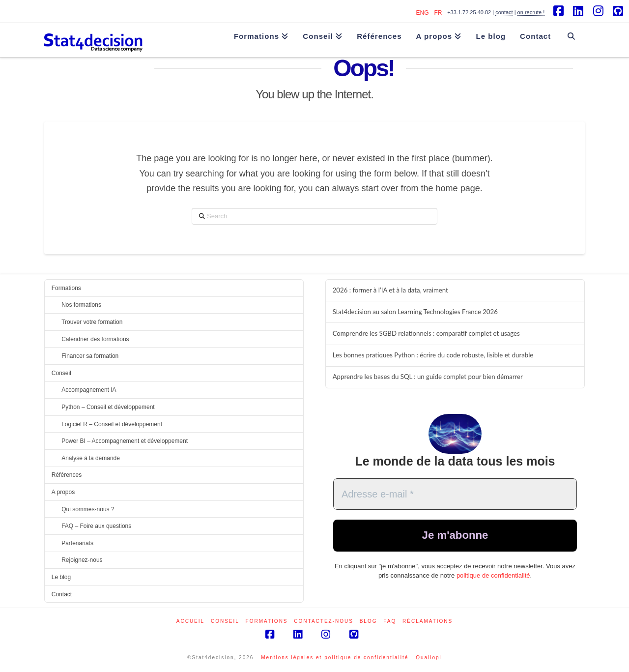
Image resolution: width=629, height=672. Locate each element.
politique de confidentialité (493, 577)
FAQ (390, 621)
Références (67, 475)
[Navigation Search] (571, 31)
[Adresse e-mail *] (455, 494)
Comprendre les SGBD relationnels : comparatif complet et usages (426, 334)
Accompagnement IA (89, 390)
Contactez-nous (324, 621)
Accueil (190, 621)
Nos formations (81, 305)
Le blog (61, 577)
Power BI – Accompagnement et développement (125, 441)
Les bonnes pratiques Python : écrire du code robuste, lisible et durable (433, 355)
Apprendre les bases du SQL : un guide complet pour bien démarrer (428, 377)
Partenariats (77, 543)
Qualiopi (429, 657)
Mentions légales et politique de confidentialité (335, 657)
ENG (423, 13)
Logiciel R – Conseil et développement (112, 424)
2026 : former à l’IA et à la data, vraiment (390, 290)
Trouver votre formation (92, 322)
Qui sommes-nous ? (88, 509)
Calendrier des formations (95, 339)
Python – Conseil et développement (108, 407)
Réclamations (428, 621)
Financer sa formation (90, 356)
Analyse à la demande (91, 458)
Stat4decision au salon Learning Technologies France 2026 (415, 312)
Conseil (61, 373)
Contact (62, 594)
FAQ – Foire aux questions (96, 526)
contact (504, 12)
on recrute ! (531, 12)
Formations (66, 288)
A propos (63, 492)
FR (438, 13)
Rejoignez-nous (82, 560)
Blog (369, 621)
